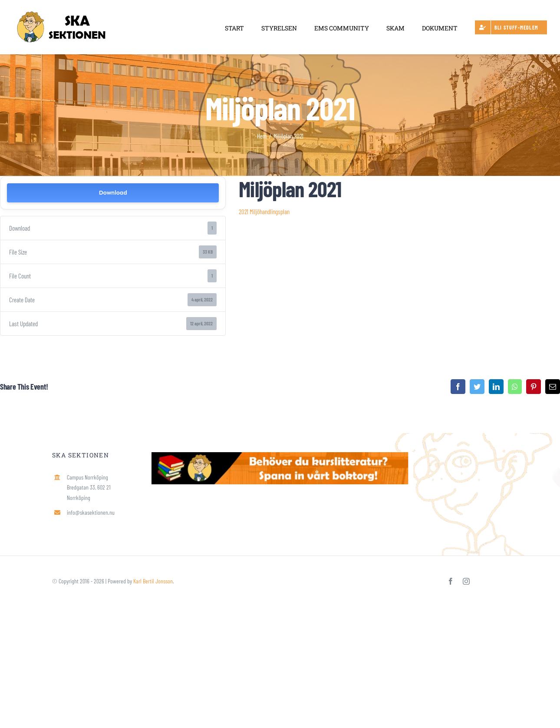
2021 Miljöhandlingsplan (264, 212)
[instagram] (466, 581)
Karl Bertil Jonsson (153, 581)
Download (113, 193)
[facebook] (451, 581)
